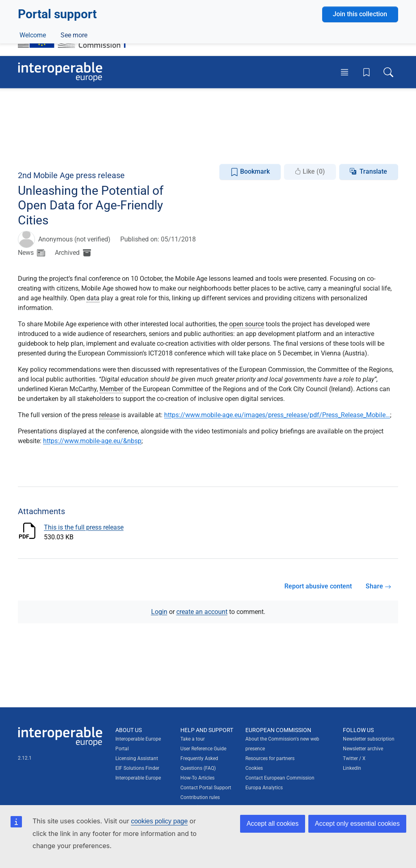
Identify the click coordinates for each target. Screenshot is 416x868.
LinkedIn (352, 768)
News (67, 149)
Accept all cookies (273, 824)
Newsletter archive (363, 749)
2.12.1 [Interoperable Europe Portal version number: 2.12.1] (25, 758)
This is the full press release (84, 527)
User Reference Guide (203, 749)
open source (247, 324)
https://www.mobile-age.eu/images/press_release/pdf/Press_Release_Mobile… (277, 415)
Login (159, 612)
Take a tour (193, 739)
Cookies (254, 768)
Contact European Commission (280, 778)
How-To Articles (197, 778)
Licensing (240, 130)
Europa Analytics (264, 788)
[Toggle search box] (388, 72)
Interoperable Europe (138, 778)
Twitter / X (354, 758)
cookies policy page (159, 821)
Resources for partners (270, 758)
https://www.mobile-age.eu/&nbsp (92, 441)
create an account (202, 612)
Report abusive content (318, 586)
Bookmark (250, 172)
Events (97, 149)
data (93, 298)
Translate (373, 171)
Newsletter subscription (369, 739)
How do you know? (168, 5)
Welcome (33, 149)
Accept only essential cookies (357, 824)
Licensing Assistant (137, 758)
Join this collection (360, 102)
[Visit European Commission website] (76, 34)
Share (378, 586)
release (109, 415)
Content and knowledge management (162, 130)
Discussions (137, 149)
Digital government (71, 130)
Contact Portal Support (206, 788)
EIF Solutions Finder (137, 768)
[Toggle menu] (344, 72)
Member (111, 389)
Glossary (180, 149)
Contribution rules (200, 797)
